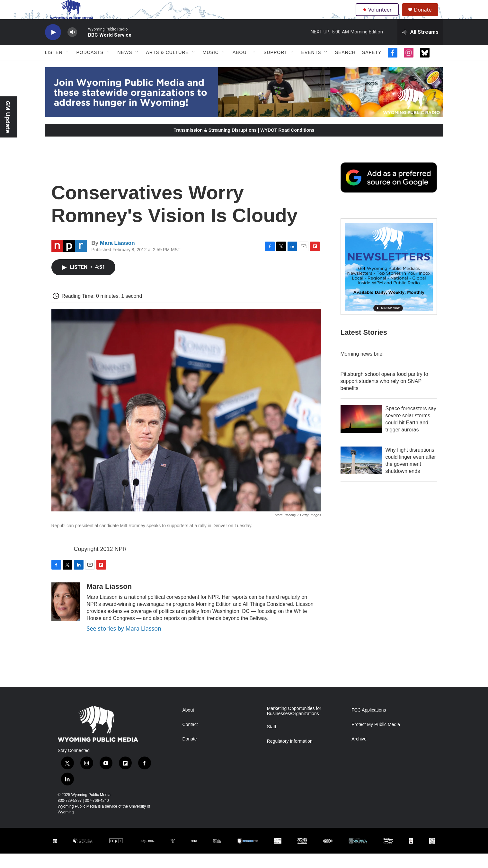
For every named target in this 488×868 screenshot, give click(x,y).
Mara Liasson (117, 257)
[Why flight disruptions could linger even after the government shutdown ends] (361, 475)
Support (275, 67)
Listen (54, 67)
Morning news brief (362, 368)
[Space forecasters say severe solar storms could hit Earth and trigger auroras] (361, 433)
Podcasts (90, 67)
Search (345, 67)
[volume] (72, 47)
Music (211, 67)
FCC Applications (369, 725)
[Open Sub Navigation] (67, 67)
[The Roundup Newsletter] (389, 281)
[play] (53, 47)
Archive (359, 753)
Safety (372, 67)
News (125, 67)
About (241, 67)
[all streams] (420, 47)
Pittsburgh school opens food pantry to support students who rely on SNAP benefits (384, 396)
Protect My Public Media (376, 739)
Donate (427, 17)
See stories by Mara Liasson (124, 643)
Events (311, 67)
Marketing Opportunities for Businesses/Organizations (294, 726)
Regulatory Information (290, 756)
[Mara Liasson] (66, 616)
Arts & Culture (168, 67)
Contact (190, 739)
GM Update (8, 117)
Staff (272, 741)
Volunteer (379, 17)
